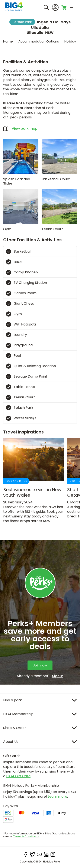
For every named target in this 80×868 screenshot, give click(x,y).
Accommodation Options (39, 41)
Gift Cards (12, 756)
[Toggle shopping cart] (64, 7)
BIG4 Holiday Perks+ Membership (31, 786)
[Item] (40, 700)
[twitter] (32, 854)
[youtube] (39, 854)
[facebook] (26, 854)
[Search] (46, 7)
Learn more (57, 796)
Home (8, 41)
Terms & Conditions (26, 836)
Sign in (58, 676)
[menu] (72, 7)
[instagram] (53, 854)
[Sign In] (55, 7)
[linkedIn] (46, 854)
